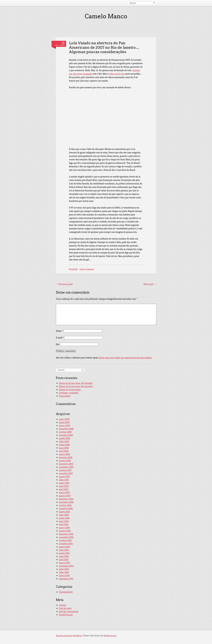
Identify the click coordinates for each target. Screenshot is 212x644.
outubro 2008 (65, 432)
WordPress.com (110, 636)
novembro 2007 (66, 467)
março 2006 (64, 528)
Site (58, 344)
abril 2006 (64, 524)
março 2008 (64, 454)
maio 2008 (64, 448)
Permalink (73, 269)
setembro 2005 (66, 544)
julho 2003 (64, 572)
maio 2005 (64, 556)
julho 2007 (64, 480)
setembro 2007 (66, 473)
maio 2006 (64, 521)
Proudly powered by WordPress (69, 636)
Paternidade (65, 396)
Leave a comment (87, 269)
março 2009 (64, 426)
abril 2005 (64, 560)
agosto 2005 (65, 547)
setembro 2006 (66, 509)
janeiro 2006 (65, 531)
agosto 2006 (65, 512)
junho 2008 (64, 445)
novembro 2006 (66, 502)
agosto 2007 (65, 477)
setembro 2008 (66, 435)
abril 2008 (64, 451)
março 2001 (64, 576)
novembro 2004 (66, 566)
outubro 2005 (65, 540)
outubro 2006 (65, 505)
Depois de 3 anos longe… (70, 390)
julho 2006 (64, 515)
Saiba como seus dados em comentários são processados (125, 358)
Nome (59, 331)
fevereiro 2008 (66, 457)
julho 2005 (64, 550)
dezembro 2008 (66, 429)
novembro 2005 (66, 537)
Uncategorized (66, 592)
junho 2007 (64, 483)
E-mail (60, 338)
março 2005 (64, 563)
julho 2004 (64, 569)
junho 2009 (64, 422)
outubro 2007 (65, 470)
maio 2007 (64, 486)
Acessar (63, 605)
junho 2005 (64, 553)
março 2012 (64, 419)
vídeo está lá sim (117, 74)
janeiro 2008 (65, 461)
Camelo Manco (106, 16)
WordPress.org (66, 615)
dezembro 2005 (66, 534)
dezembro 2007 (66, 464)
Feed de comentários (69, 612)
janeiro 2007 (65, 496)
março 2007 (64, 493)
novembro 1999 (66, 579)
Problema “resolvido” (69, 393)
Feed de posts (65, 608)
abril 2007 (64, 489)
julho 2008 (64, 442)
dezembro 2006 (66, 499)
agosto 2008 (65, 438)
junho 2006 (64, 518)
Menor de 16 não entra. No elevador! (76, 383)
